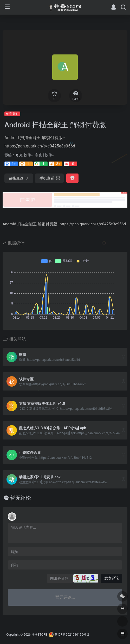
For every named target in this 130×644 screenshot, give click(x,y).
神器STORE (39, 635)
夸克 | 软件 (43, 155)
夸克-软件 (12, 114)
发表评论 (112, 578)
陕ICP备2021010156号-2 (72, 635)
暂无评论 (21, 498)
